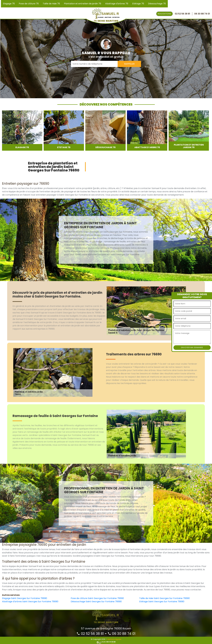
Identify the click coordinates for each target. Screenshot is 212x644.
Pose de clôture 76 (29, 4)
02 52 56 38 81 (90, 634)
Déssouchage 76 (157, 4)
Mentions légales (114, 639)
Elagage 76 (9, 4)
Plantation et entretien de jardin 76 (83, 4)
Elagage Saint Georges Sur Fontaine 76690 (25, 598)
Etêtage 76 (138, 4)
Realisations (164, 14)
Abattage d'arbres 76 (117, 4)
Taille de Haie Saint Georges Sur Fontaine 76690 (164, 598)
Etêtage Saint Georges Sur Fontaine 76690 (162, 602)
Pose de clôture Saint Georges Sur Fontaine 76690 (97, 598)
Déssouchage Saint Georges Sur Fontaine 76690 (96, 602)
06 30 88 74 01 (122, 634)
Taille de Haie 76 (51, 4)
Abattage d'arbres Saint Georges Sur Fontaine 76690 (30, 602)
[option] (22, 131)
